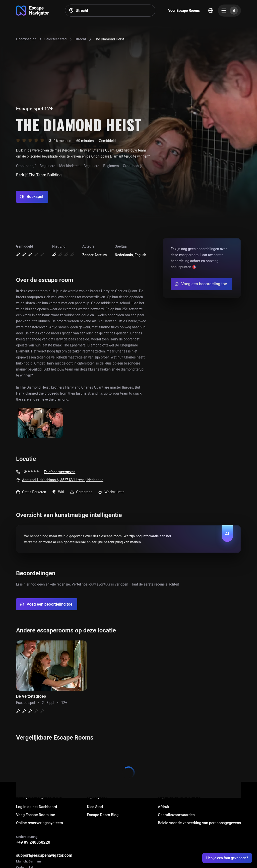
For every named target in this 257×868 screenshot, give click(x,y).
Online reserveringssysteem (40, 823)
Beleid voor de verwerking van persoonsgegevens (199, 823)
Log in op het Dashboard (37, 807)
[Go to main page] (33, 11)
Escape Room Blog (103, 815)
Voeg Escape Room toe (36, 815)
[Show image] (40, 423)
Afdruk (164, 807)
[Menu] (229, 11)
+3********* (31, 472)
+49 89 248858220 (33, 842)
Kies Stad (95, 807)
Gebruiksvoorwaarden (176, 815)
